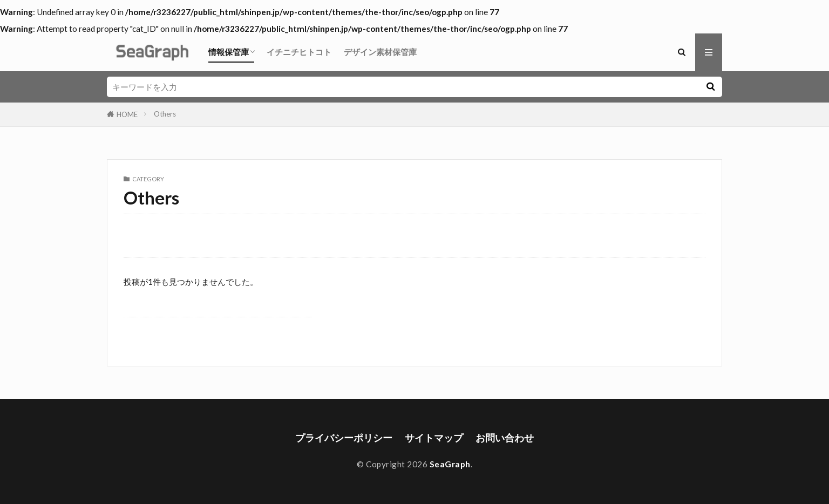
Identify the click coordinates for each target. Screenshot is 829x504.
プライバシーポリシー (344, 438)
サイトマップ (434, 438)
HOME (127, 114)
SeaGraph (450, 464)
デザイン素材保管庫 (380, 52)
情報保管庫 (229, 52)
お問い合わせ (505, 438)
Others (165, 114)
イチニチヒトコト (299, 52)
